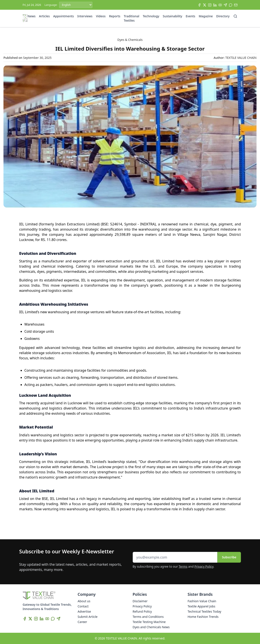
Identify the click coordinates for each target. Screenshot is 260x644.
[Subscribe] (236, 5)
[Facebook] (199, 5)
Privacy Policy (204, 566)
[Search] (235, 16)
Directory (223, 16)
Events (191, 16)
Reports (115, 16)
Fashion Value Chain (202, 601)
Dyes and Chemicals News (151, 627)
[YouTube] (220, 5)
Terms (183, 566)
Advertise (84, 611)
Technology (151, 16)
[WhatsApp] (231, 5)
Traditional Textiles (132, 18)
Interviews (85, 16)
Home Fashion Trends (203, 617)
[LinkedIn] (215, 5)
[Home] (25, 18)
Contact (83, 606)
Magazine (206, 16)
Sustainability (173, 16)
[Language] (76, 5)
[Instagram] (210, 5)
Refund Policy (142, 611)
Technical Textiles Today (204, 611)
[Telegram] (225, 5)
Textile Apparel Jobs (202, 606)
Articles (44, 16)
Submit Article (88, 617)
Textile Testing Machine (149, 622)
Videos (101, 16)
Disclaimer (140, 601)
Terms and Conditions (148, 617)
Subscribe (229, 557)
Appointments (64, 16)
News (31, 16)
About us (84, 601)
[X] (205, 5)
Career (82, 622)
